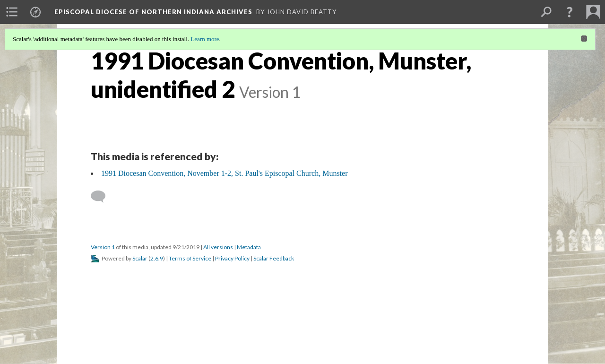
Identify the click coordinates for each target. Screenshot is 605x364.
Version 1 (103, 247)
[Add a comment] (102, 197)
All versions (218, 247)
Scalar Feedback (274, 258)
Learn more (205, 39)
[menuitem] (12, 12)
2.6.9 (157, 258)
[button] (570, 12)
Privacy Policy (232, 258)
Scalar (140, 258)
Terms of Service (190, 258)
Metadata (249, 247)
